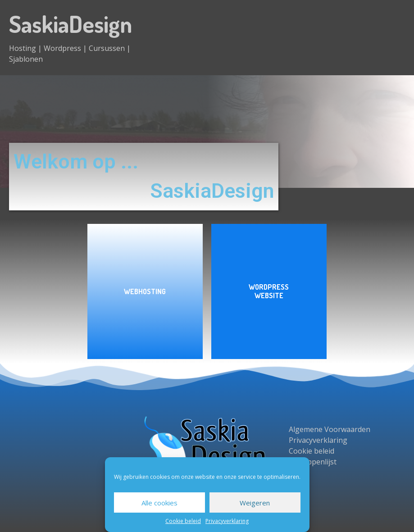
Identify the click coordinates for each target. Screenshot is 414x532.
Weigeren (255, 503)
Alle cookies (159, 503)
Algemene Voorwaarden (330, 429)
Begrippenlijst (313, 462)
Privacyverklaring (227, 521)
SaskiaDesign (71, 24)
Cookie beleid (183, 521)
